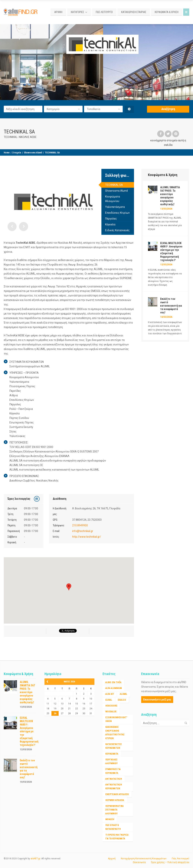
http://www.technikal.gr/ (87, 537)
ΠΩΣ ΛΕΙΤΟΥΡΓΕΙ (104, 12)
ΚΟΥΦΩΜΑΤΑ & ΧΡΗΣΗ (167, 12)
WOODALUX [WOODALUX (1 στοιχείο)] (111, 712)
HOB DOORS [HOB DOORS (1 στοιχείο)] (111, 706)
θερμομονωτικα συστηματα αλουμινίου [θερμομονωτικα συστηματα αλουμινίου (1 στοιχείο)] (114, 810)
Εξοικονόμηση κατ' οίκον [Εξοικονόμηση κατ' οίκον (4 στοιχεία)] (116, 719)
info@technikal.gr (83, 531)
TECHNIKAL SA (114, 185)
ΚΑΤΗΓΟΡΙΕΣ (77, 12)
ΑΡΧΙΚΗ (58, 12)
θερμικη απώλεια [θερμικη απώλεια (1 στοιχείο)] (115, 800)
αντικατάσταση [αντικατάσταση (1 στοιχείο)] (114, 779)
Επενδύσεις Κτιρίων (117, 213)
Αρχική (112, 859)
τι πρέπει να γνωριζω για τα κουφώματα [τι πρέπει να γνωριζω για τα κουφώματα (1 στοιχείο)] (117, 837)
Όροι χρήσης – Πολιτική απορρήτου (170, 862)
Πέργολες (111, 219)
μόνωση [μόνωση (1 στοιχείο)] (110, 819)
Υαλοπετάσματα (115, 207)
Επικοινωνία (139, 862)
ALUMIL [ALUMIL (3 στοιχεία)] (123, 694)
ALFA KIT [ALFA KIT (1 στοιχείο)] (110, 694)
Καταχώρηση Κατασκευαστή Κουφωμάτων (144, 859)
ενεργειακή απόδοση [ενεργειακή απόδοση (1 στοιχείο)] (117, 794)
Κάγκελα (110, 224)
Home (7, 153)
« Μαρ (49, 682)
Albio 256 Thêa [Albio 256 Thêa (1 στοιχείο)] (113, 682)
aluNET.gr (35, 859)
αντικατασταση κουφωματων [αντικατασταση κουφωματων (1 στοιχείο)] (114, 787)
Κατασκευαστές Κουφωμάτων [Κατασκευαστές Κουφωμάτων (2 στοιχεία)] (114, 746)
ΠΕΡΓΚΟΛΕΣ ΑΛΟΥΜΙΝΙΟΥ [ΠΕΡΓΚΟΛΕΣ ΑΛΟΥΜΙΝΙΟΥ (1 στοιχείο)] (111, 762)
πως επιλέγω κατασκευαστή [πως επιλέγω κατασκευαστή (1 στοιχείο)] (113, 827)
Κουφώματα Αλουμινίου (113, 199)
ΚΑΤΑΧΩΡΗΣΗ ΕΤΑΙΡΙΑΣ (134, 12)
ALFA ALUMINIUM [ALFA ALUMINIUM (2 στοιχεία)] (114, 688)
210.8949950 (80, 525)
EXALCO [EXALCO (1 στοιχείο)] (122, 700)
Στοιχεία (17, 153)
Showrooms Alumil (33, 153)
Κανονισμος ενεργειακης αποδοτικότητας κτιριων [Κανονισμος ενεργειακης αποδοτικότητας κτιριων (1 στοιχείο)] (115, 733)
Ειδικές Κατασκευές (117, 230)
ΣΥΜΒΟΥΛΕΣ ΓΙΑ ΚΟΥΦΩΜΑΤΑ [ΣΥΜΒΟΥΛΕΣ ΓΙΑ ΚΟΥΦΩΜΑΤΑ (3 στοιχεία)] (113, 771)
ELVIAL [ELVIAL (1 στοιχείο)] (109, 700)
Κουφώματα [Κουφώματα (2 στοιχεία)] (112, 754)
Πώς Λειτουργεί (180, 859)
